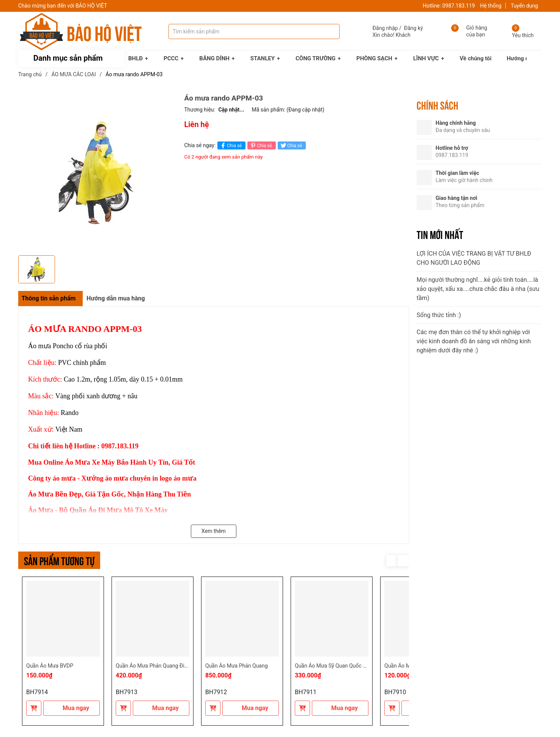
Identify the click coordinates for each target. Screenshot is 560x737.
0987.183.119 (459, 6)
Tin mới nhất (440, 234)
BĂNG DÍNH (214, 58)
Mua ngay (72, 708)
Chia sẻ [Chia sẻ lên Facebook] (230, 145)
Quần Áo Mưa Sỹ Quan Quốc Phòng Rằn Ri (344, 666)
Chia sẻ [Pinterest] (260, 145)
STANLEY (263, 58)
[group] (98, 173)
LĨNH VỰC (426, 58)
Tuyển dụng (524, 6)
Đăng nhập (385, 28)
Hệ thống (491, 6)
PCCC (171, 58)
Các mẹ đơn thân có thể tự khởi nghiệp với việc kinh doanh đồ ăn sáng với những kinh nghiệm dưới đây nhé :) (474, 341)
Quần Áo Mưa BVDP (50, 666)
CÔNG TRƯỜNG (315, 58)
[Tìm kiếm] (326, 31)
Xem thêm (214, 531)
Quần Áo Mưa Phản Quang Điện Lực (158, 666)
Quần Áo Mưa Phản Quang (237, 666)
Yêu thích (523, 35)
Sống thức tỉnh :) (439, 315)
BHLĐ (135, 58)
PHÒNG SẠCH (374, 58)
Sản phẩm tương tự (59, 560)
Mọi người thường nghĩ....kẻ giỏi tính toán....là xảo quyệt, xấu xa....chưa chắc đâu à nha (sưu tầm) (478, 289)
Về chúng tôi (476, 58)
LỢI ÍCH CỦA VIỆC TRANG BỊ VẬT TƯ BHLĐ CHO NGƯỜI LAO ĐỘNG (474, 258)
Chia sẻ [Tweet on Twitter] (291, 145)
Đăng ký (414, 28)
